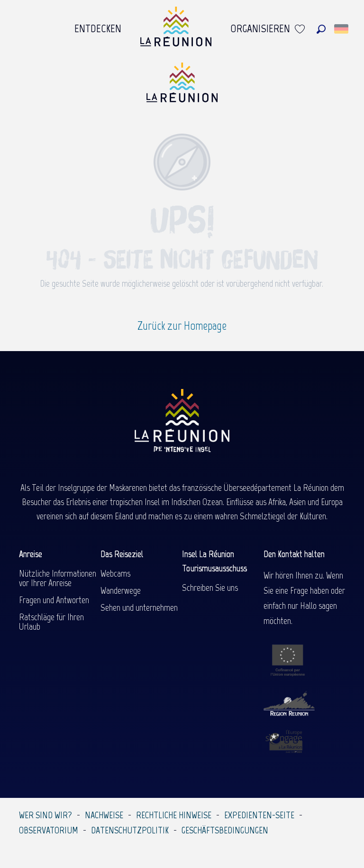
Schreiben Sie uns (210, 588)
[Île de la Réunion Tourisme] (182, 86)
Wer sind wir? (45, 815)
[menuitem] (98, 29)
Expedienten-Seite (259, 815)
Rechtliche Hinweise (174, 815)
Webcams (115, 573)
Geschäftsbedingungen (225, 830)
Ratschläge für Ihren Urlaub (51, 622)
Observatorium (49, 830)
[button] (321, 29)
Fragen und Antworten (54, 600)
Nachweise (104, 815)
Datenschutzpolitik (130, 830)
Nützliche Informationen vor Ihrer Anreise (58, 578)
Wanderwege (121, 590)
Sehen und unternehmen (139, 607)
